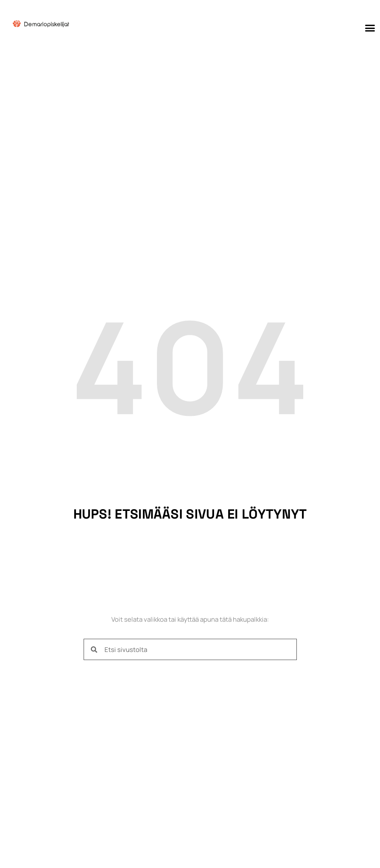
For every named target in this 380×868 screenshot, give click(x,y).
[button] (370, 28)
